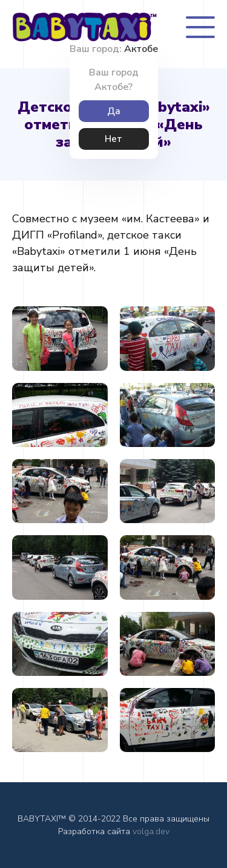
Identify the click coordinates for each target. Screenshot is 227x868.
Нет (113, 139)
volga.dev (151, 831)
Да (114, 111)
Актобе (141, 49)
